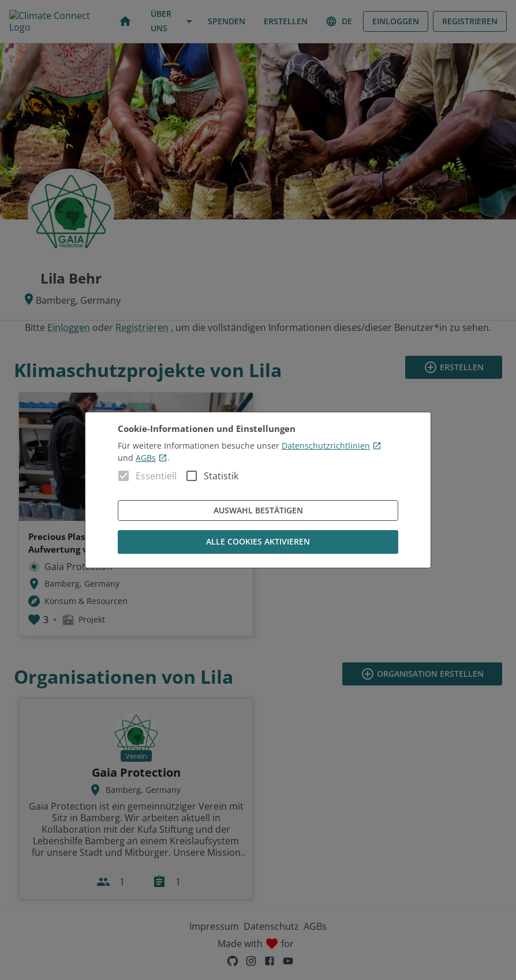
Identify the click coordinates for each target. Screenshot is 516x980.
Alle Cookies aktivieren (258, 542)
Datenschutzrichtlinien (332, 446)
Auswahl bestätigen (258, 511)
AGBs (152, 458)
